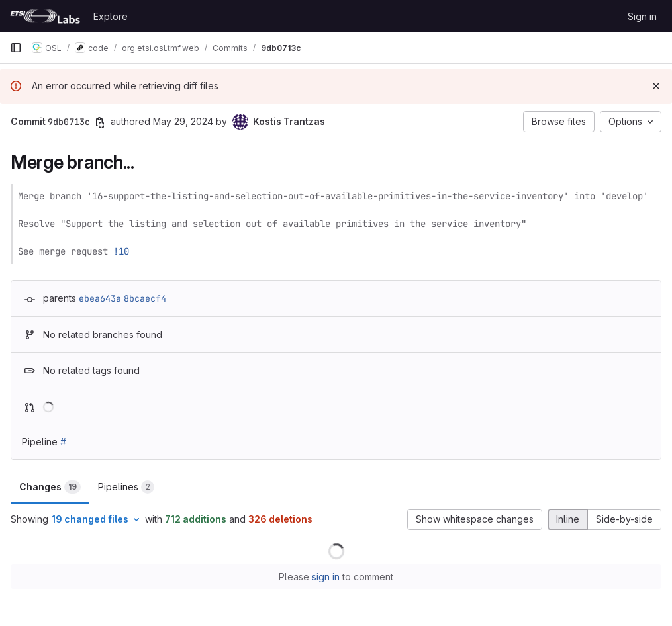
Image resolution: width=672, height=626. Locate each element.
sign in (326, 577)
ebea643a (100, 298)
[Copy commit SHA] (100, 122)
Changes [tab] (50, 487)
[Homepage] (45, 16)
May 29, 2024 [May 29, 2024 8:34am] (183, 121)
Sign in (642, 16)
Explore (111, 16)
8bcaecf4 (145, 298)
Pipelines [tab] (126, 487)
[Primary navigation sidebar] (16, 48)
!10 (121, 251)
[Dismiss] (656, 86)
